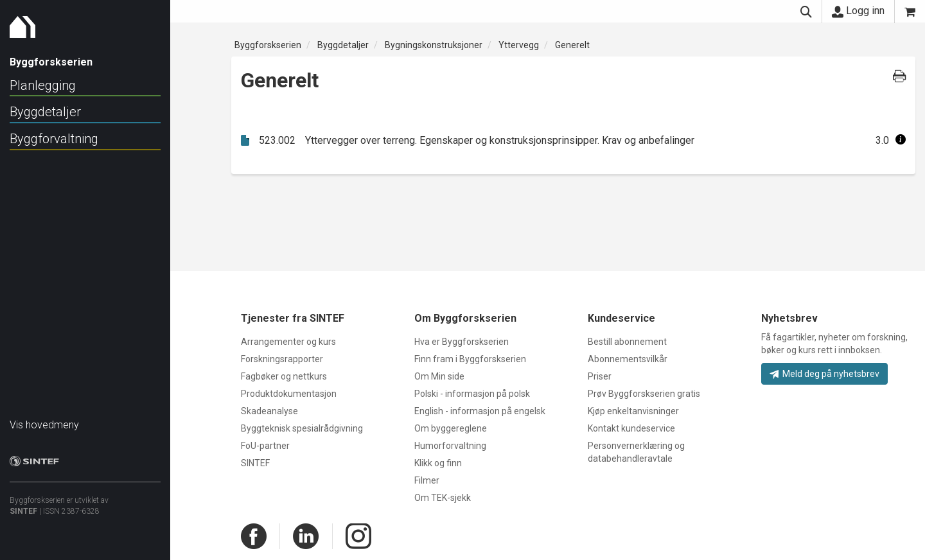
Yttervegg (519, 45)
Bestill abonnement (627, 342)
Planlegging (43, 85)
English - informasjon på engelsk (480, 411)
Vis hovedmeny (44, 418)
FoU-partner (265, 446)
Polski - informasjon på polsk (472, 394)
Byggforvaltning (54, 139)
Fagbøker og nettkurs (284, 376)
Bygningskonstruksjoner (434, 45)
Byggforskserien (268, 45)
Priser (600, 376)
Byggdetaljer (45, 112)
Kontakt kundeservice (631, 428)
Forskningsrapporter (282, 359)
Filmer (427, 480)
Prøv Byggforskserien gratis (644, 394)
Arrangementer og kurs (288, 342)
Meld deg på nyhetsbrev (824, 374)
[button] (901, 140)
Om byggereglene (451, 428)
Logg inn (858, 11)
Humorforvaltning (450, 446)
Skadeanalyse (269, 411)
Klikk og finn (438, 463)
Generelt (572, 45)
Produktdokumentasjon (289, 394)
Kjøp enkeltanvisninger (633, 411)
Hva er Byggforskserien (462, 342)
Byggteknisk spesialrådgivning (302, 428)
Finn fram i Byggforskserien (470, 359)
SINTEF (23, 505)
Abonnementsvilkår (628, 359)
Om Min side (439, 376)
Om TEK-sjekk (443, 498)
